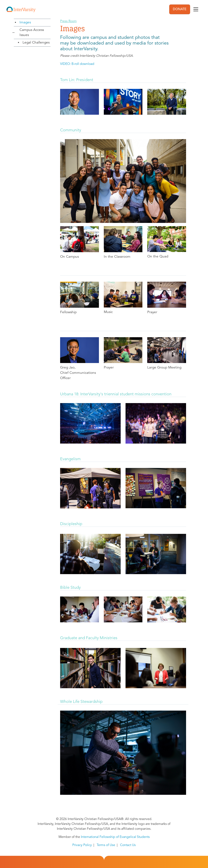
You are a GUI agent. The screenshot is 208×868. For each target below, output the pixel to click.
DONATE (180, 9)
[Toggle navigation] (196, 9)
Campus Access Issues (32, 33)
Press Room (68, 21)
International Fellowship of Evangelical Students (115, 837)
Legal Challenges (36, 43)
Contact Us (128, 845)
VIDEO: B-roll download (77, 64)
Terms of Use (106, 845)
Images (25, 22)
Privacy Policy (82, 845)
